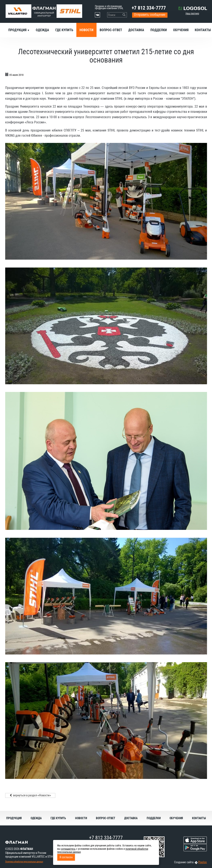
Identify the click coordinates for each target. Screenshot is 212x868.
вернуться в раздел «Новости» (30, 795)
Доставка (136, 30)
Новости (86, 30)
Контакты (199, 818)
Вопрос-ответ (111, 30)
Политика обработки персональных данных (24, 862)
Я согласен (66, 857)
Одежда (42, 30)
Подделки (159, 30)
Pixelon (203, 862)
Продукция (18, 30)
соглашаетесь (68, 849)
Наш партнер (192, 14)
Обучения (181, 30)
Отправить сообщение (150, 15)
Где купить (64, 30)
